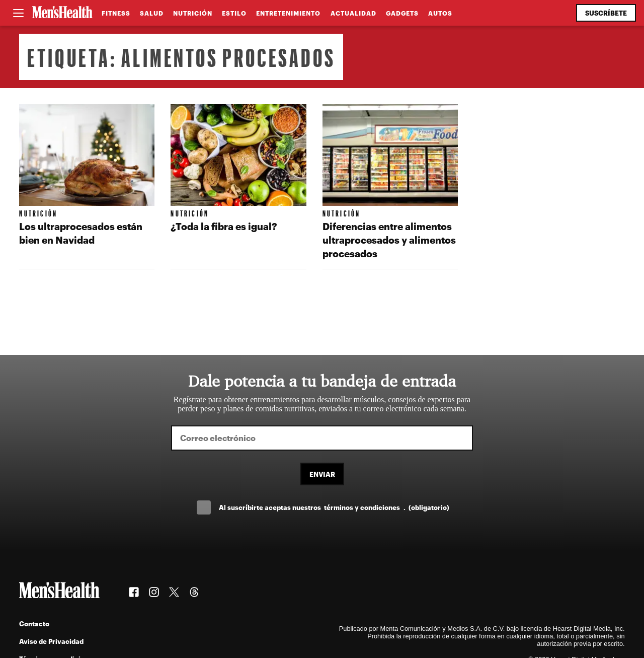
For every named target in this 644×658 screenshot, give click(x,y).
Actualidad (353, 13)
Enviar (322, 474)
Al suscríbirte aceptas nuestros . (334, 507)
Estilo (234, 13)
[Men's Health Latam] (62, 13)
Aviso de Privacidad (51, 641)
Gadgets (402, 13)
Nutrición (193, 13)
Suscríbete (606, 13)
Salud (152, 13)
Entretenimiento (288, 13)
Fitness (116, 13)
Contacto (34, 624)
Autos (440, 13)
